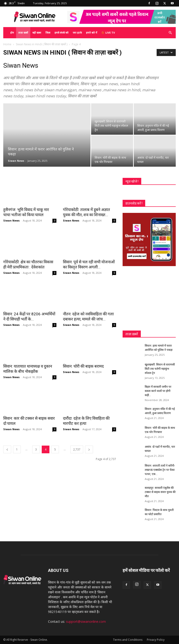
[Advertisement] (149, 298)
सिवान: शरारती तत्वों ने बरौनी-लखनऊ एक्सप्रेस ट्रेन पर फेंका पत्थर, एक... (160, 470)
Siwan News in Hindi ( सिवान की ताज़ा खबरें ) (42, 44)
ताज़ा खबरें (23, 33)
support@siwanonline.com (86, 621)
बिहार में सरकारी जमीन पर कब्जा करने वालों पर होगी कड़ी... (158, 391)
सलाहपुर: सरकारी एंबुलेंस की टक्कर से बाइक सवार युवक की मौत (160, 492)
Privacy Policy (156, 640)
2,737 (77, 449)
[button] (170, 33)
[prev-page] (7, 449)
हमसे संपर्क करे (62, 33)
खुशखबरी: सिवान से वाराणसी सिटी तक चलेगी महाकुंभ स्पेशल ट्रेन (160, 369)
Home (7, 44)
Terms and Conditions (128, 640)
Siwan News (16, 161)
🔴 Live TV (108, 33)
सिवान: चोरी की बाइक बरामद (83, 366)
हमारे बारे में (92, 33)
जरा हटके (77, 33)
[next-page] (89, 449)
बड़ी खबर (37, 33)
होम (12, 33)
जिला (48, 33)
